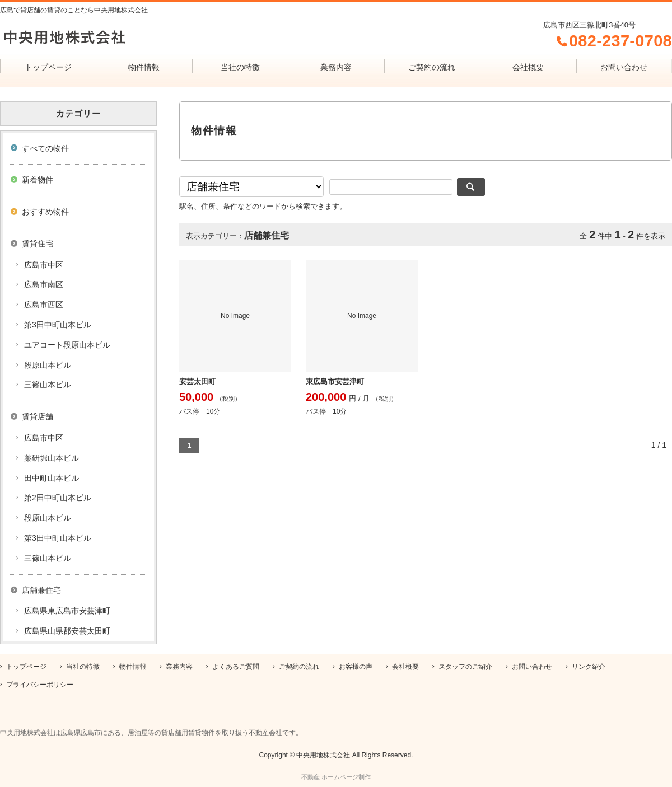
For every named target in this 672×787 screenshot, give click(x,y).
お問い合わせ (624, 67)
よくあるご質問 (236, 667)
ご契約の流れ (432, 67)
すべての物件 (45, 148)
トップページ (48, 67)
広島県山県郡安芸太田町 (67, 631)
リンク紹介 (589, 667)
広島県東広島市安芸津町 (67, 611)
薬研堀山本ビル (52, 458)
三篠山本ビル (48, 385)
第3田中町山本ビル (58, 325)
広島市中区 (44, 265)
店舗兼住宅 (41, 590)
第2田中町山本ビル (58, 498)
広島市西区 (44, 305)
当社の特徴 (240, 67)
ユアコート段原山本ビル (67, 345)
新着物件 (38, 180)
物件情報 (144, 67)
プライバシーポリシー (40, 685)
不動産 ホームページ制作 (336, 777)
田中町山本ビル (52, 478)
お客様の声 (356, 667)
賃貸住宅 (38, 243)
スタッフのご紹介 (465, 667)
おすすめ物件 (45, 212)
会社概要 (528, 67)
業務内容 (336, 67)
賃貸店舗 (38, 416)
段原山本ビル (48, 365)
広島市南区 (44, 284)
